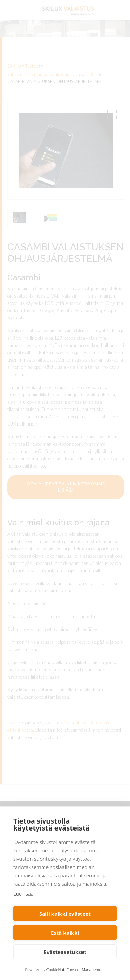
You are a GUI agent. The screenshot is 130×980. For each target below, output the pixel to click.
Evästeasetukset (65, 952)
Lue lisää (23, 893)
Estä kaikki (65, 933)
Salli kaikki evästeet (65, 914)
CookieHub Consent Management (76, 969)
